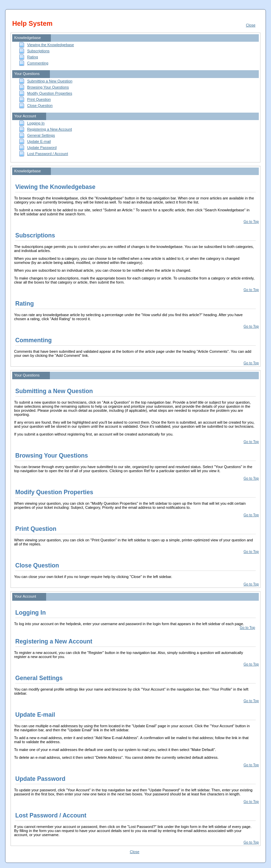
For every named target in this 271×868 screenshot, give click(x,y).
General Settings (41, 135)
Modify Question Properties (50, 93)
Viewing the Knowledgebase (51, 45)
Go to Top (251, 222)
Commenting (38, 63)
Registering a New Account (50, 129)
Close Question (40, 105)
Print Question (39, 99)
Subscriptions (38, 51)
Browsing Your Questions (48, 87)
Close (251, 25)
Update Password (42, 148)
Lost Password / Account (47, 154)
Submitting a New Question (50, 81)
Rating (33, 57)
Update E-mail (39, 141)
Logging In (36, 123)
